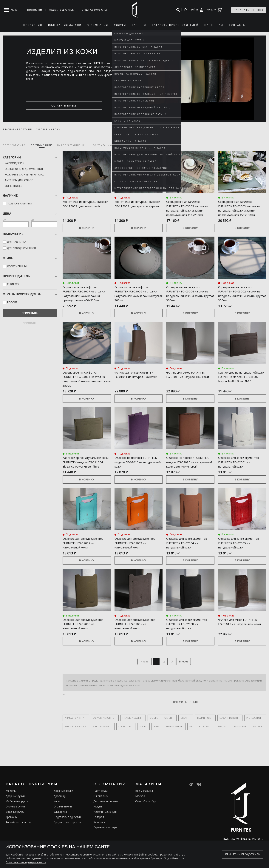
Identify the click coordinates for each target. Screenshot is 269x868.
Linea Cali (124, 750)
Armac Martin (75, 741)
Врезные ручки (15, 835)
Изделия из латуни (105, 835)
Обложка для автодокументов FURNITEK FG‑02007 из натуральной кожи (137, 643)
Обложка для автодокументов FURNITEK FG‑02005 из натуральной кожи (241, 558)
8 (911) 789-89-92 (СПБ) (94, 10)
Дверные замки (63, 814)
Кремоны (11, 840)
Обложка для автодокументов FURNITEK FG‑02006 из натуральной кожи (85, 643)
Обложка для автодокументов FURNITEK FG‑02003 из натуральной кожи (137, 558)
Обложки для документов (24, 169)
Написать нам (35, 10)
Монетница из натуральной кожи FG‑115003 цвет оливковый (86, 206)
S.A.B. (141, 750)
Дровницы (60, 819)
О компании (101, 819)
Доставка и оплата (106, 824)
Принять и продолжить (243, 854)
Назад (142, 684)
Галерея (99, 840)
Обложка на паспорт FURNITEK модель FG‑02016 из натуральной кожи (137, 471)
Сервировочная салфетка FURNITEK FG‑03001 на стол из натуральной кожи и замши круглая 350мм (85, 387)
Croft (176, 741)
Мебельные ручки (17, 824)
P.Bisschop (238, 741)
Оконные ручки (15, 830)
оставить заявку (44, 105)
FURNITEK (234, 750)
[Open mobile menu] (11, 10)
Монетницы (13, 186)
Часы (57, 824)
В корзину (87, 232)
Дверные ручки (15, 819)
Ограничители (63, 830)
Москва (140, 819)
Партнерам (101, 814)
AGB (154, 750)
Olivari (251, 750)
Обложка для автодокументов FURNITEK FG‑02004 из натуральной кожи (189, 558)
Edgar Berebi (215, 741)
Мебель (11, 814)
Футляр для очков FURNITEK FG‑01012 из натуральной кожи (190, 385)
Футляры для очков (19, 180)
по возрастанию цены (73, 145)
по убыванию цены (107, 145)
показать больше (248, 725)
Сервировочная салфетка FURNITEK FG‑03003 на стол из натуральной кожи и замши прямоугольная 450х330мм (241, 210)
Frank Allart (127, 741)
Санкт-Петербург (146, 824)
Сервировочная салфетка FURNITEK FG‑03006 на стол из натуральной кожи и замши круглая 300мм (137, 298)
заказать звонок (249, 10)
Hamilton (193, 741)
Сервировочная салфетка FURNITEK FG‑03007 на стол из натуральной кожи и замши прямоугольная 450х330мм (85, 300)
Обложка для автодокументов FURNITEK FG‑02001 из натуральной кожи (241, 473)
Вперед (186, 684)
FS (187, 750)
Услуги (98, 830)
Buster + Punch (154, 741)
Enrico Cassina (75, 750)
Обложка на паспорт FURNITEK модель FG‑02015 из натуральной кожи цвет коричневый (189, 473)
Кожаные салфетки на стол (25, 175)
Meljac (217, 750)
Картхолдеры (14, 163)
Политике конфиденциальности (26, 862)
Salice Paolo (102, 750)
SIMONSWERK (171, 750)
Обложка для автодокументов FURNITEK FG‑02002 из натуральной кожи (85, 558)
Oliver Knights (101, 741)
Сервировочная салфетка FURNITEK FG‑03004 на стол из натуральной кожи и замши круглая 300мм (189, 298)
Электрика (60, 835)
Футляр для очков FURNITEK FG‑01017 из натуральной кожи (242, 641)
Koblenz (200, 750)
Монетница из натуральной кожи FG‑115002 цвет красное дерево (138, 206)
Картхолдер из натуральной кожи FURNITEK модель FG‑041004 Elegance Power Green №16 (86, 473)
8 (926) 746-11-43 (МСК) (62, 10)
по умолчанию (42, 145)
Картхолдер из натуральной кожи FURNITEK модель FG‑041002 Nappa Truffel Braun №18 (242, 387)
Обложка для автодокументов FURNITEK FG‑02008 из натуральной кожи (189, 643)
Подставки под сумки (67, 840)
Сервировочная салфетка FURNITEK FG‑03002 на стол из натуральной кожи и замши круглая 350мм (241, 298)
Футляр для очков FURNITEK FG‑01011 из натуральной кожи (138, 385)
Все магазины (144, 814)
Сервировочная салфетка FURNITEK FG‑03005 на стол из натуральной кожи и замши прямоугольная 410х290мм (189, 210)
